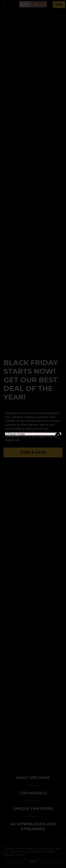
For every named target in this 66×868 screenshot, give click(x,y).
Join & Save (33, 452)
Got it (33, 861)
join (59, 4)
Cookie (36, 852)
